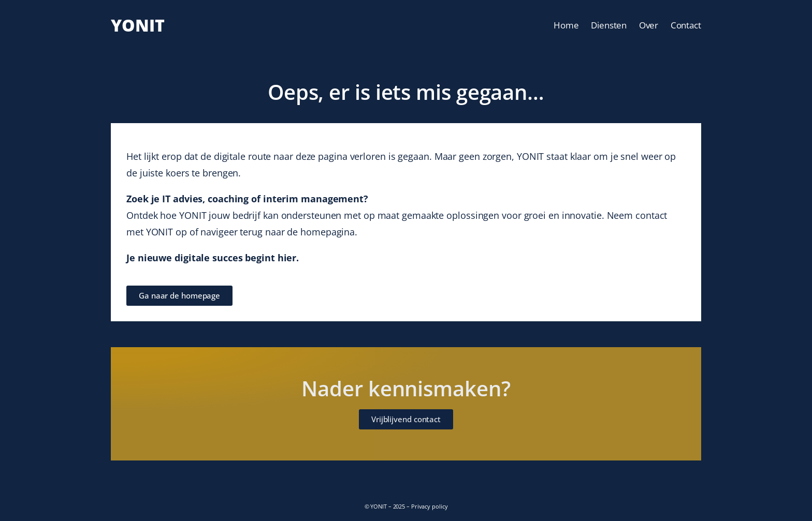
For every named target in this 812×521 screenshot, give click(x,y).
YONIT (138, 25)
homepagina (328, 232)
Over (649, 25)
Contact (686, 25)
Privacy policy (430, 506)
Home (566, 25)
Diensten (609, 25)
